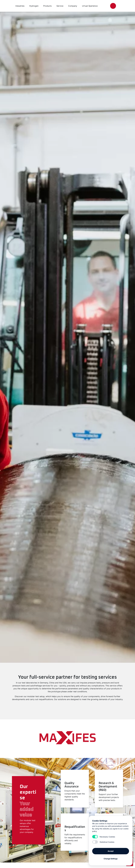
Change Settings (111, 859)
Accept (111, 851)
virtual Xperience (90, 6)
